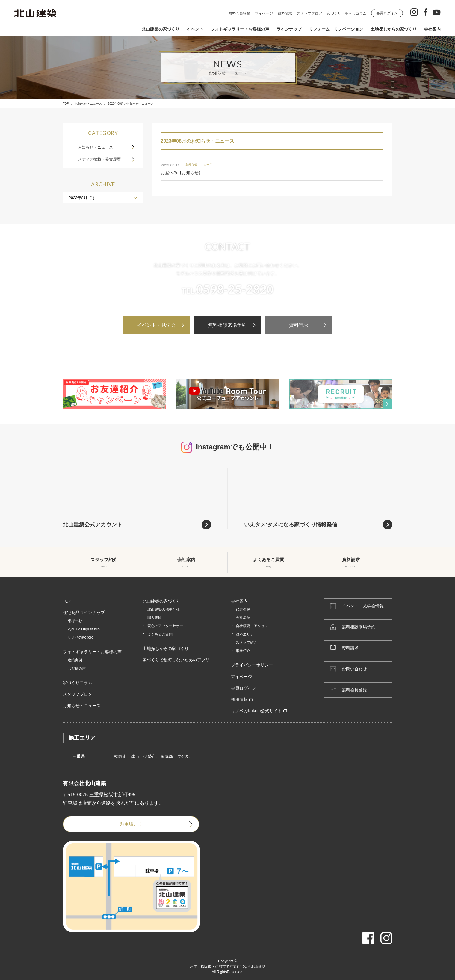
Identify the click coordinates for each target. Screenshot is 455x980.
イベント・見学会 (156, 325)
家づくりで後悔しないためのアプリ (176, 660)
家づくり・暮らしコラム (347, 13)
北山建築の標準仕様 (164, 609)
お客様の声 (77, 669)
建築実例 (75, 660)
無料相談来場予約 (227, 325)
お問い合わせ (354, 669)
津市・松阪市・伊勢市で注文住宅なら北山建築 (228, 967)
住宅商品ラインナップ (84, 612)
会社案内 (432, 29)
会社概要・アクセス (252, 626)
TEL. (227, 289)
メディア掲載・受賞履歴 (99, 159)
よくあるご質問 (160, 634)
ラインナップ (289, 29)
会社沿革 (243, 618)
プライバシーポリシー (252, 665)
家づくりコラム (78, 683)
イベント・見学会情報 (363, 606)
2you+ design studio (84, 629)
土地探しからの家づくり (394, 29)
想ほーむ (75, 621)
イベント (195, 29)
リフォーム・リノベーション (336, 29)
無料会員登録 (239, 13)
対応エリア (245, 634)
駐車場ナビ (131, 824)
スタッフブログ (309, 13)
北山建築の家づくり (161, 29)
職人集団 (155, 618)
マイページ (264, 13)
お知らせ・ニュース (88, 104)
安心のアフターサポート (167, 626)
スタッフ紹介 (247, 642)
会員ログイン (387, 13)
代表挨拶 (243, 609)
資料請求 (285, 13)
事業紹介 (243, 651)
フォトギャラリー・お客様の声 (240, 29)
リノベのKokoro (81, 637)
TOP (66, 104)
